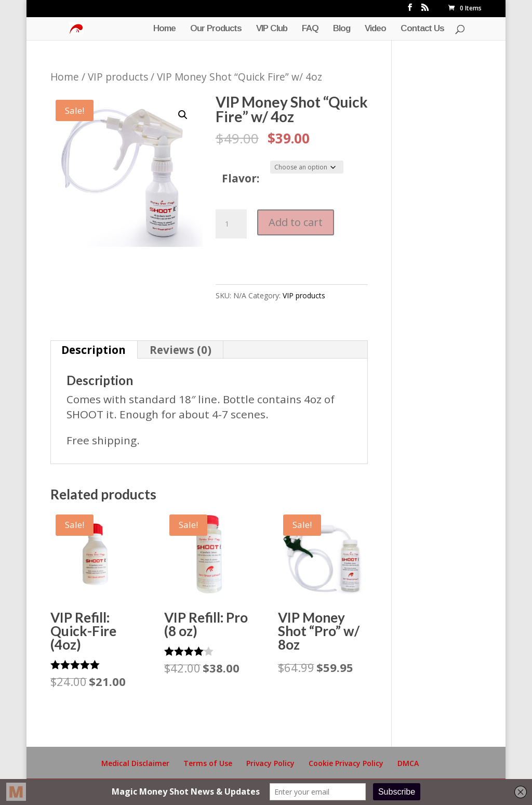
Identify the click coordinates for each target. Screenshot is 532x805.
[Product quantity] (231, 224)
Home (164, 29)
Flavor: (241, 178)
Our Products (216, 29)
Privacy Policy (270, 763)
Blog (342, 29)
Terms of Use (208, 763)
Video (375, 29)
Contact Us (422, 29)
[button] (183, 115)
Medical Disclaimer (135, 763)
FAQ (310, 29)
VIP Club (272, 29)
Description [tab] (94, 350)
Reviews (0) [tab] (181, 350)
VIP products (118, 77)
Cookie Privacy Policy (346, 763)
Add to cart (296, 222)
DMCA (408, 763)
